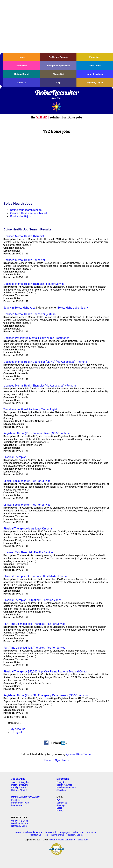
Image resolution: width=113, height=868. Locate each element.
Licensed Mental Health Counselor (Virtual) (30, 314)
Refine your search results (26, 210)
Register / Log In (95, 83)
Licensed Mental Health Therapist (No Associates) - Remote (40, 386)
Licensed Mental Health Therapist (24, 236)
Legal (59, 808)
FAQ (58, 800)
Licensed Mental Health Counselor (24, 260)
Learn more (17, 805)
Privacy (60, 810)
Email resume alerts (66, 787)
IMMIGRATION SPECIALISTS (25, 797)
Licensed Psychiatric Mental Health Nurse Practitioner (36, 338)
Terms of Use (58, 835)
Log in (24, 790)
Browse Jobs (51, 832)
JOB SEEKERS (18, 779)
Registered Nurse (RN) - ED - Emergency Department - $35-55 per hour (46, 695)
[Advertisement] (56, 26)
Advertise (61, 790)
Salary (84, 308)
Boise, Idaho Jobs (68, 308)
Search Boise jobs (20, 782)
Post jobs (61, 782)
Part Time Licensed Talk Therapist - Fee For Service (34, 624)
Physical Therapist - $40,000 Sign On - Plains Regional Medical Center (45, 672)
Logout (18, 732)
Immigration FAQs (20, 803)
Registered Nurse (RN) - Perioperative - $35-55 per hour (37, 433)
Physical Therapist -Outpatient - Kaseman (28, 529)
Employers (22, 66)
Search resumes (64, 785)
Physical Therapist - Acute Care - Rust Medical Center (36, 576)
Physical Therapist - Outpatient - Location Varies (32, 600)
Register (15, 790)
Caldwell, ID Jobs (20, 821)
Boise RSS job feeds (56, 760)
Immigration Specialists (58, 66)
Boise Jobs (83, 840)
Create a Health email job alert (29, 213)
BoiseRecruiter (56, 95)
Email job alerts (19, 787)
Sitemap (61, 805)
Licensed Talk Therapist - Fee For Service (28, 552)
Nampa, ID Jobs (19, 826)
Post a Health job (21, 216)
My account (18, 729)
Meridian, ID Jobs (20, 823)
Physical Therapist (15, 457)
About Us (22, 83)
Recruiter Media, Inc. (57, 107)
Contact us (62, 803)
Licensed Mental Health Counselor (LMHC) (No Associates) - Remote (45, 362)
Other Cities (95, 66)
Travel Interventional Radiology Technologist (30, 409)
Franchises (95, 57)
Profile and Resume (58, 57)
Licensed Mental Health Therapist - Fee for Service (34, 284)
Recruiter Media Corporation (62, 840)
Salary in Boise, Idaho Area (19, 308)
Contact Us (36, 835)
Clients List (58, 74)
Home (22, 57)
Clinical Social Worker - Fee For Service (27, 481)
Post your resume (20, 785)
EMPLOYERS (63, 779)
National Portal (22, 74)
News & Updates (95, 74)
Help (58, 83)
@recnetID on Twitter (79, 754)
